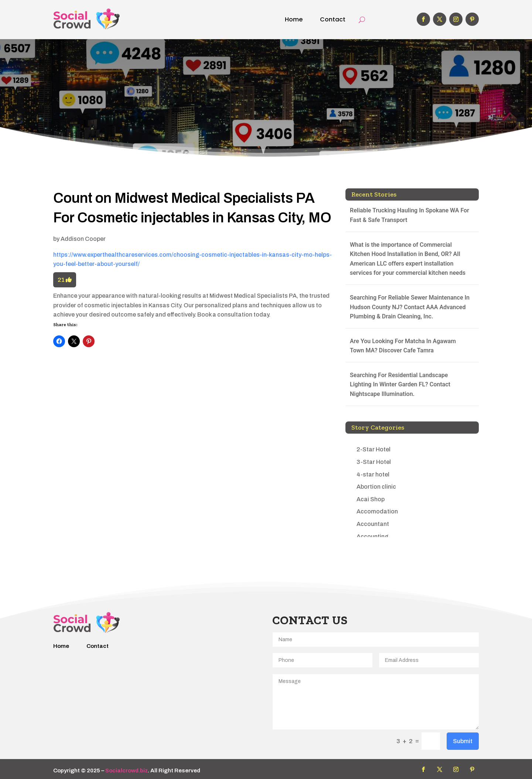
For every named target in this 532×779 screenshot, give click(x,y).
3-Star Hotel (374, 462)
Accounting (372, 537)
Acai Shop (371, 499)
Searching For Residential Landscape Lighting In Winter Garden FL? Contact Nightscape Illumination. (400, 385)
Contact (333, 19)
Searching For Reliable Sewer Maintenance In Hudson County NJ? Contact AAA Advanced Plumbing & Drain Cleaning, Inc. (410, 307)
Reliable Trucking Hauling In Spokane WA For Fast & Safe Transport (410, 215)
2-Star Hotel (374, 449)
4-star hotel (373, 474)
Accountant (373, 524)
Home (294, 19)
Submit (463, 741)
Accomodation (377, 511)
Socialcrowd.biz (127, 771)
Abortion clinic (376, 487)
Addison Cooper (83, 239)
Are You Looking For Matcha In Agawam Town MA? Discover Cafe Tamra (403, 346)
